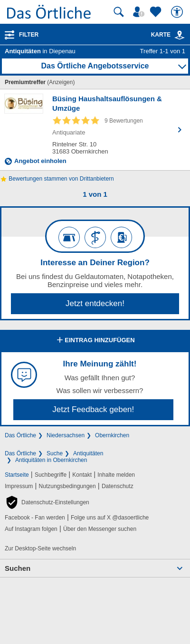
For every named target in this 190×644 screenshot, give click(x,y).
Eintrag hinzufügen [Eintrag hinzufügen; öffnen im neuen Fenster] (95, 341)
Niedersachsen (66, 435)
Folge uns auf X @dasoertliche (110, 518)
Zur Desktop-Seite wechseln (40, 548)
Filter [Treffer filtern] (29, 35)
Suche (55, 453)
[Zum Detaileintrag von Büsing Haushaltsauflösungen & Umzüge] (95, 130)
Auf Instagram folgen (31, 529)
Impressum (19, 486)
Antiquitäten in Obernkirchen (51, 460)
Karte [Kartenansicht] (168, 35)
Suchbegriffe (51, 475)
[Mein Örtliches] (140, 12)
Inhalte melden (116, 475)
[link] (180, 35)
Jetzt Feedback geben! (93, 409)
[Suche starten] (119, 12)
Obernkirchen (112, 435)
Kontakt (82, 475)
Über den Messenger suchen (100, 529)
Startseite (17, 475)
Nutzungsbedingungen (67, 486)
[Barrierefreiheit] (178, 12)
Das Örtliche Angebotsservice (95, 66)
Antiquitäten (88, 453)
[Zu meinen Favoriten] (157, 12)
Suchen (18, 568)
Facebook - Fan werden (35, 518)
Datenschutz (118, 486)
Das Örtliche (20, 435)
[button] (47, 502)
